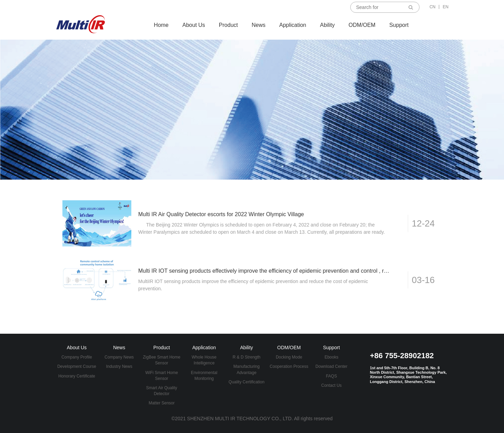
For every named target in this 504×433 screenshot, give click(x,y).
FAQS (331, 376)
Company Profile (77, 357)
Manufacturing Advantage (246, 369)
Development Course (77, 366)
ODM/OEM (362, 25)
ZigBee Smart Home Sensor (162, 360)
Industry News (119, 366)
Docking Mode (289, 357)
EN (446, 7)
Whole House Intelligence (204, 360)
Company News (119, 357)
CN (432, 7)
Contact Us (331, 385)
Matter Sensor (162, 403)
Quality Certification (246, 382)
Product (228, 25)
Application (293, 25)
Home (161, 25)
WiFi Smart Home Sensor (162, 376)
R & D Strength (247, 357)
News (259, 25)
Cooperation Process (289, 366)
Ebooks (331, 357)
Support (399, 25)
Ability (327, 25)
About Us (194, 25)
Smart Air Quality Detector (162, 391)
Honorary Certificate (77, 376)
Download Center (331, 366)
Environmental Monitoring (204, 376)
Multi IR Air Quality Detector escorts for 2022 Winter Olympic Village (221, 214)
